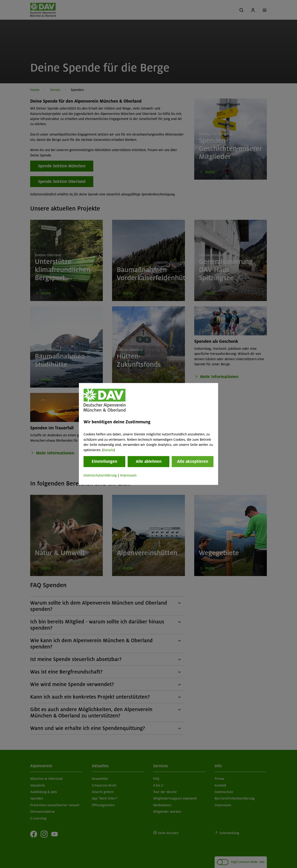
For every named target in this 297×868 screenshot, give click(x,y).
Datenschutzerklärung (100, 475)
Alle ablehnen (149, 461)
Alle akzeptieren (193, 461)
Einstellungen (104, 461)
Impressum (128, 475)
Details (108, 450)
